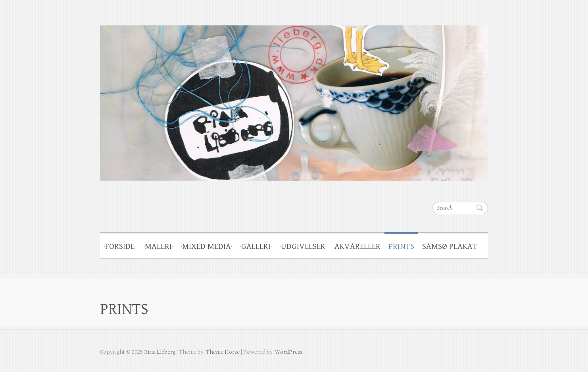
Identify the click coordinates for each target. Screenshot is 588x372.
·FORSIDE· (120, 247)
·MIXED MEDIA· (207, 247)
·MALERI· (158, 247)
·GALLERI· (256, 247)
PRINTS (401, 247)
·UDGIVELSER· (303, 247)
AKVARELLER (357, 247)
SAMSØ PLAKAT (450, 247)
